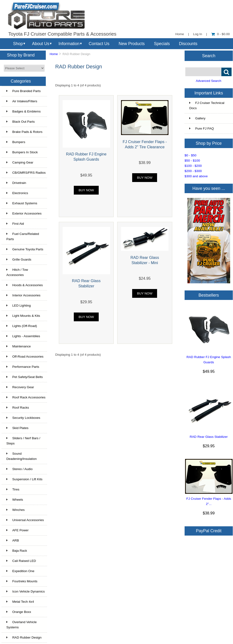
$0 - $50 (191, 155)
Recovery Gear (20, 387)
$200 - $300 (193, 171)
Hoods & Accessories (25, 285)
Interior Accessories (23, 295)
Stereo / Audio (19, 469)
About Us (41, 44)
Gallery (197, 118)
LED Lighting (19, 306)
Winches (16, 510)
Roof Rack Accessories (26, 397)
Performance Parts (23, 367)
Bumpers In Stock (22, 152)
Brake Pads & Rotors (24, 132)
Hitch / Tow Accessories (17, 272)
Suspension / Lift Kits (24, 479)
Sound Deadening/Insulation (22, 456)
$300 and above (196, 176)
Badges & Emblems (23, 111)
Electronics (17, 193)
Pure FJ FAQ (202, 128)
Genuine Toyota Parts (25, 249)
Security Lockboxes (23, 418)
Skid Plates (17, 428)
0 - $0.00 (221, 34)
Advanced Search (208, 81)
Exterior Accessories (24, 213)
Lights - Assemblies (23, 336)
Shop (18, 44)
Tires (13, 489)
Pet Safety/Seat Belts (25, 377)
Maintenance (19, 346)
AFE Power (18, 530)
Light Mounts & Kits (23, 316)
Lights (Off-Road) (22, 326)
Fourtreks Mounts (22, 581)
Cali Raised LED (21, 561)
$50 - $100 (192, 161)
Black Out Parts (21, 122)
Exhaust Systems (22, 203)
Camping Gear (20, 162)
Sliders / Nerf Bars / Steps (23, 441)
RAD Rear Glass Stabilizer (209, 437)
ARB (13, 540)
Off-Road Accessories (25, 357)
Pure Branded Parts (23, 91)
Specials (162, 44)
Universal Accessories (25, 520)
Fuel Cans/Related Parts (23, 236)
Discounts (188, 44)
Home (180, 34)
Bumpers (16, 142)
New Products (132, 44)
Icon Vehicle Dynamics (26, 591)
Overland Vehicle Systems (22, 625)
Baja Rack (17, 551)
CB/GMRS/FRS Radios (26, 173)
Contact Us (99, 44)
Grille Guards (19, 259)
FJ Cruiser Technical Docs (207, 105)
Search (209, 56)
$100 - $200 (193, 166)
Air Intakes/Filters (22, 101)
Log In (198, 34)
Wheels (15, 500)
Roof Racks (18, 408)
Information (69, 44)
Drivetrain (16, 183)
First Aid (15, 224)
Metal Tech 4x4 (20, 602)
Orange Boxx (19, 612)
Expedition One (20, 571)
